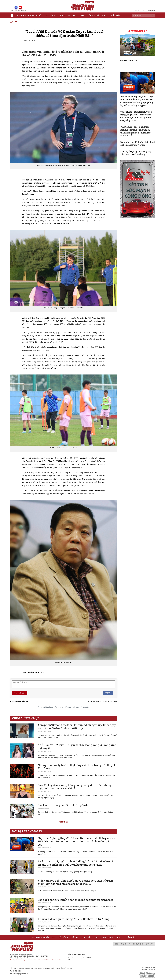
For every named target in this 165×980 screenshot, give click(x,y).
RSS (116, 944)
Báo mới (150, 944)
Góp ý (144, 11)
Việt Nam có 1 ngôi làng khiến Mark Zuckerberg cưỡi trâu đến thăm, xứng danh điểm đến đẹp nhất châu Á (75, 882)
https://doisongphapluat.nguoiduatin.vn (22, 954)
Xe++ (82, 16)
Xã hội (62, 16)
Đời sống (50, 16)
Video (105, 16)
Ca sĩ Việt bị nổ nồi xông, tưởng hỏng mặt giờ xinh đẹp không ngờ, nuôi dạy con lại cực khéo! (75, 787)
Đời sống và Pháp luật (129, 60)
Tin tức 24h (138, 944)
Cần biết (116, 16)
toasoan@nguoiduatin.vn (21, 974)
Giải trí (72, 16)
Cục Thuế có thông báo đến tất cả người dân (64, 805)
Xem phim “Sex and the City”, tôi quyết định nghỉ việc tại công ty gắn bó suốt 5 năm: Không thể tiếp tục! (77, 727)
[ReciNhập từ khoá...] (143, 16)
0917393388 (17, 971)
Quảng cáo (151, 11)
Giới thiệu (125, 944)
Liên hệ (137, 11)
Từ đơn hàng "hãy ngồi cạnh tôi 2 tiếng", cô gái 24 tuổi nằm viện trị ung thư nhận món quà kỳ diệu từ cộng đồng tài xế (76, 863)
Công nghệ (93, 16)
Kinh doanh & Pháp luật (30, 16)
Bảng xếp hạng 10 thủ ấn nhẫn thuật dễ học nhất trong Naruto (75, 900)
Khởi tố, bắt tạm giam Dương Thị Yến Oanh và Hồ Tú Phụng (74, 919)
